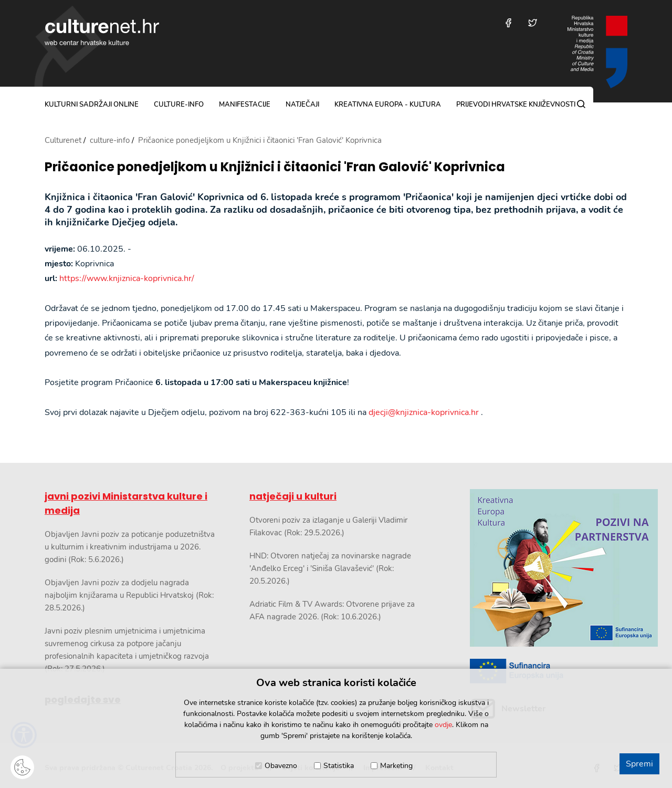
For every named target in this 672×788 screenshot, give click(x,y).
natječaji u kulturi (293, 496)
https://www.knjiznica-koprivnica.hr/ (127, 278)
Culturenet (63, 140)
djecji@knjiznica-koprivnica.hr (424, 412)
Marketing (396, 766)
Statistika (339, 766)
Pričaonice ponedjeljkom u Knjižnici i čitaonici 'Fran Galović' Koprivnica (275, 167)
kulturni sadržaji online (92, 105)
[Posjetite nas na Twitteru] (533, 23)
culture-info (179, 105)
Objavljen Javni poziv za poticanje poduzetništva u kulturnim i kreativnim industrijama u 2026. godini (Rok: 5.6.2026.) (130, 547)
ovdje (443, 725)
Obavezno (281, 766)
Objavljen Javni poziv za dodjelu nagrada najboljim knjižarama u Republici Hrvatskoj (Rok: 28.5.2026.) (129, 595)
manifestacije (245, 105)
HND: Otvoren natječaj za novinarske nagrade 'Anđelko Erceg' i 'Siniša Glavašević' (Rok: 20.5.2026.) (330, 568)
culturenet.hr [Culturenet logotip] (102, 32)
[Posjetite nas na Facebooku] (508, 23)
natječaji (302, 105)
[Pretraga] (581, 104)
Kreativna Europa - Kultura (388, 105)
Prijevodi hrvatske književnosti (516, 105)
